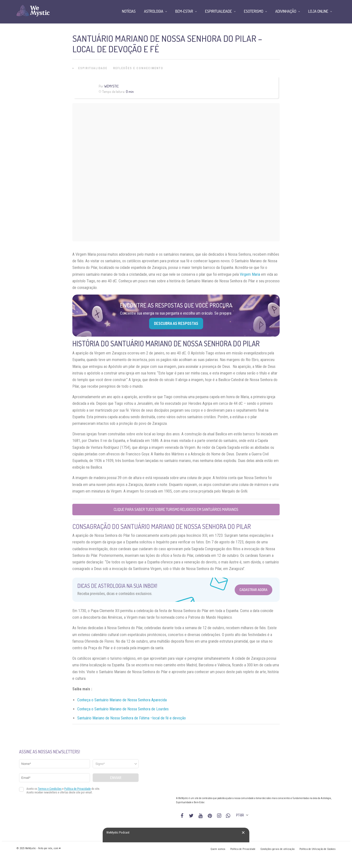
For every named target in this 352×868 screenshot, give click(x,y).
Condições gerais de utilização (277, 849)
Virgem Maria (250, 274)
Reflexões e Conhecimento (138, 68)
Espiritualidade (93, 68)
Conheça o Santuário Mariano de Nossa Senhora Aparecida (122, 700)
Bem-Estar (184, 11)
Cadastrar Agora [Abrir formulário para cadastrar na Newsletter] (253, 590)
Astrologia (154, 11)
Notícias (129, 11)
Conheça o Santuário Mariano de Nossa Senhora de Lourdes (123, 709)
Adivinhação (286, 11)
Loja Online (318, 11)
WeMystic (111, 86)
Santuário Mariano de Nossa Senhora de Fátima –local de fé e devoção (132, 718)
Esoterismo (254, 11)
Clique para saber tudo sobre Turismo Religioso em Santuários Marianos (176, 509)
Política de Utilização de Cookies (318, 849)
